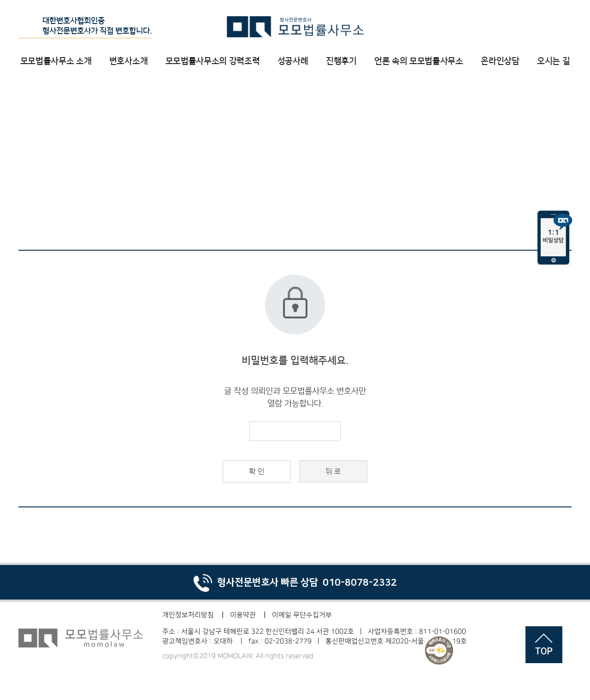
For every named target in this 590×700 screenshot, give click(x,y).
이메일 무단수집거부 (302, 615)
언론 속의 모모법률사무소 (419, 61)
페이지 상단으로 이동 (544, 645)
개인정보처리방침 (188, 615)
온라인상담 (500, 61)
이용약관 (243, 615)
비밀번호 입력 (0, 0)
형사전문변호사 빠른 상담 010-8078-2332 (295, 582)
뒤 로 (333, 471)
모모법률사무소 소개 (56, 61)
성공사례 (293, 61)
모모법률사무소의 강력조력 (213, 61)
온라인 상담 (529, 26)
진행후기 (341, 61)
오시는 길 (553, 61)
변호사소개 (128, 61)
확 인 (257, 471)
